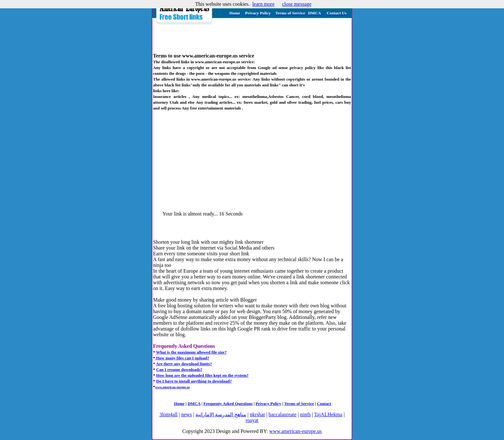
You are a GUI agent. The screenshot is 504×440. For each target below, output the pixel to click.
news (187, 414)
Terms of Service (299, 404)
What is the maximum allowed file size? (192, 352)
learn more (263, 4)
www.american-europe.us (296, 431)
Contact (324, 404)
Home (179, 404)
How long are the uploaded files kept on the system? (203, 375)
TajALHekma (328, 414)
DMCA (194, 404)
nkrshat (257, 414)
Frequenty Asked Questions (228, 404)
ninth (306, 414)
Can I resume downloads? (179, 370)
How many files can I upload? (182, 358)
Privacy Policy (268, 404)
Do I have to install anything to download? (194, 381)
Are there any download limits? (184, 364)
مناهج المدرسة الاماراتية (221, 414)
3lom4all (169, 414)
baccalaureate (282, 414)
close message (297, 4)
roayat (252, 420)
